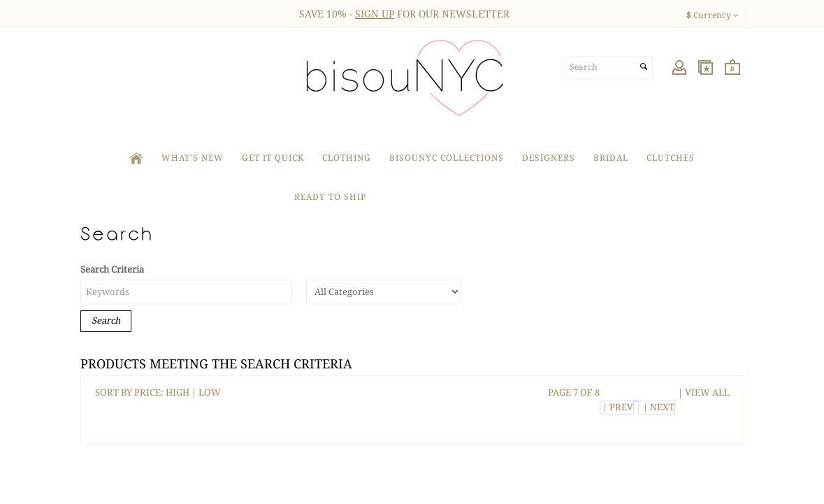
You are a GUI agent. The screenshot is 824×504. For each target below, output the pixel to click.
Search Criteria (112, 269)
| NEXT (657, 407)
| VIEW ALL (703, 393)
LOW (210, 393)
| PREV (617, 407)
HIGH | (182, 393)
